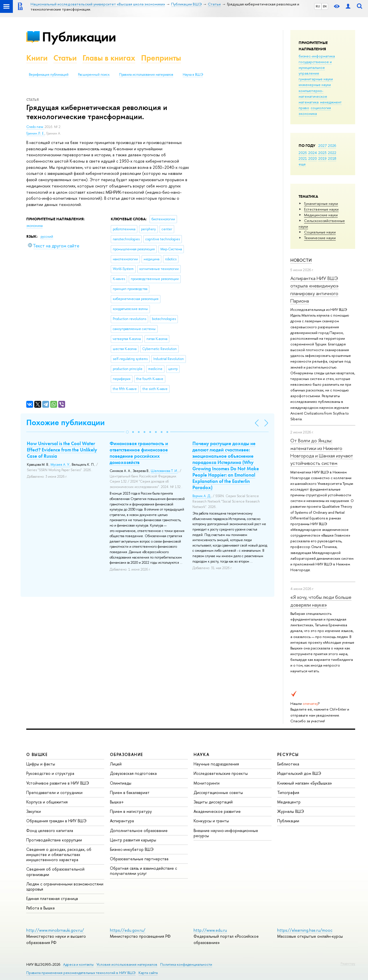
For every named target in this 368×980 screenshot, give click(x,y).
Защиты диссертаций (213, 802)
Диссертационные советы (218, 792)
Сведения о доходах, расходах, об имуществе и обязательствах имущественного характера (59, 854)
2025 (303, 153)
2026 (332, 145)
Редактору (348, 963)
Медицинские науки (321, 215)
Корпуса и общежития (47, 802)
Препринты (161, 58)
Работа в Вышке (41, 908)
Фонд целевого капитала (50, 830)
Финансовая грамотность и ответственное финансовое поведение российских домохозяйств (139, 453)
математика (309, 102)
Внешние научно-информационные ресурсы (226, 833)
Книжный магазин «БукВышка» (305, 783)
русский (47, 237)
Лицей (116, 764)
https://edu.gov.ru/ (128, 930)
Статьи (65, 58)
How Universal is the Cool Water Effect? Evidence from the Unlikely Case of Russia (62, 450)
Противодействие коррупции (54, 840)
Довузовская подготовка (133, 773)
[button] (127, 432)
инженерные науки (315, 85)
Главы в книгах (109, 58)
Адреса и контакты (78, 964)
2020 (313, 158)
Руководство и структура (50, 773)
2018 (332, 158)
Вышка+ (117, 802)
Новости (301, 260)
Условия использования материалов (127, 964)
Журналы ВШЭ (291, 811)
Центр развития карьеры (133, 840)
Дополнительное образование (139, 830)
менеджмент (331, 102)
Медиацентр (289, 802)
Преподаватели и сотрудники (54, 792)
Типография (288, 792)
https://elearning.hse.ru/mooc (305, 930)
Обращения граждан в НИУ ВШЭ (56, 821)
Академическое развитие (217, 811)
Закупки (34, 811)
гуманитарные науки (316, 79)
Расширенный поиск (94, 75)
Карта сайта (148, 973)
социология (321, 108)
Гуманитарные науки (321, 203)
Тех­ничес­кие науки (320, 238)
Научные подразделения (216, 764)
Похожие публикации (66, 422)
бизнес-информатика (317, 56)
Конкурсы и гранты (211, 821)
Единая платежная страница (52, 898)
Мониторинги (207, 783)
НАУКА (201, 754)
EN (325, 6)
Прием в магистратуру (131, 811)
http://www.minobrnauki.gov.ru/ (55, 930)
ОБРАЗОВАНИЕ (126, 754)
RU (318, 6)
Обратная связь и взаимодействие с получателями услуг (143, 871)
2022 (332, 153)
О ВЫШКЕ (37, 754)
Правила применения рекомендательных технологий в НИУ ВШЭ (81, 973)
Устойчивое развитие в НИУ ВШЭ (58, 783)
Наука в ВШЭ (193, 75)
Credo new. (35, 127)
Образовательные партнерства (139, 859)
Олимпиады (121, 783)
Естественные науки (321, 209)
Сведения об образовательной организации (55, 872)
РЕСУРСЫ (288, 754)
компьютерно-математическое (313, 93)
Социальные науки (320, 232)
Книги (37, 58)
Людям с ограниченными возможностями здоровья (65, 886)
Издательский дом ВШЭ (299, 773)
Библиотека (288, 764)
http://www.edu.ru (210, 930)
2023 (322, 153)
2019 (322, 158)
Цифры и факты (41, 764)
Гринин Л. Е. (35, 133)
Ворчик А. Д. (202, 496)
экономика (308, 113)
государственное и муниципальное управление (315, 67)
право (304, 108)
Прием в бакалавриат (130, 792)
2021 (303, 158)
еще (302, 164)
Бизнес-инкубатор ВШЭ (132, 849)
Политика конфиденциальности (186, 964)
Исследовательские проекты (221, 773)
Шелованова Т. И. (164, 471)
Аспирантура (122, 821)
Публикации (79, 37)
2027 (322, 145)
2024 (313, 153)
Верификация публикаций (49, 75)
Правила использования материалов (146, 75)
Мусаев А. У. (60, 465)
